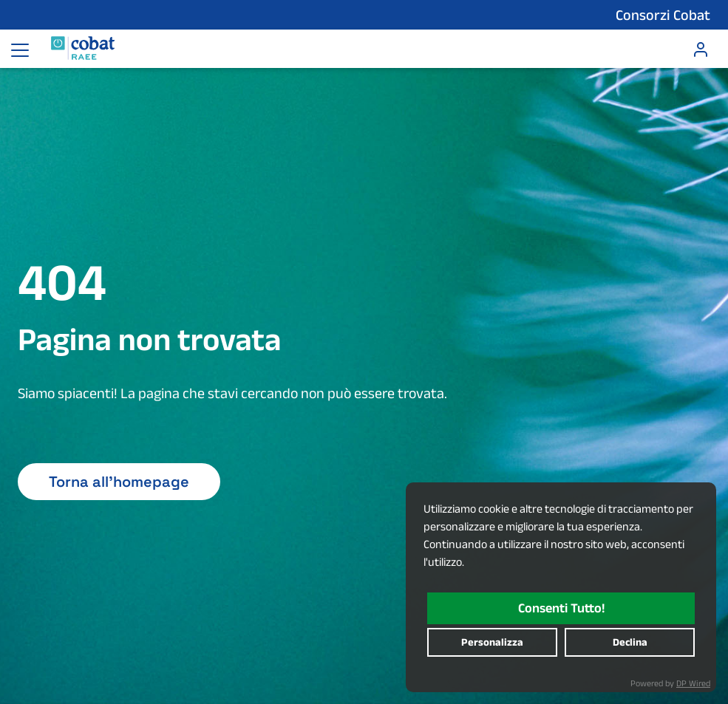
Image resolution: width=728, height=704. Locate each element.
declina (630, 642)
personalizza (492, 642)
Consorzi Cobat (663, 15)
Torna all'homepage (119, 482)
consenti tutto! (561, 608)
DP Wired (693, 683)
